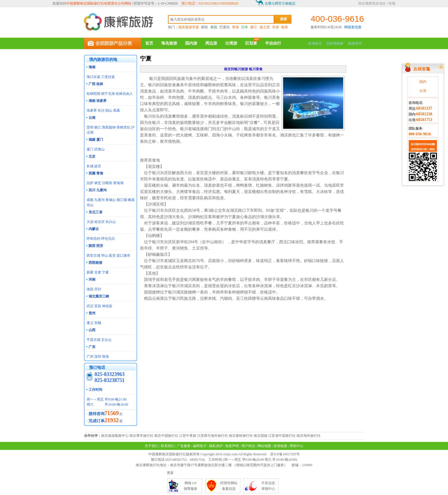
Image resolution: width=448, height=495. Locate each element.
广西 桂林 (96, 84)
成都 (90, 200)
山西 (92, 330)
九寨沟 (99, 200)
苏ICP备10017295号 (285, 454)
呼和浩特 (93, 239)
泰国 (214, 27)
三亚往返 (108, 77)
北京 (92, 156)
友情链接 (280, 446)
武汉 (90, 306)
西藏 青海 (96, 173)
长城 (90, 166)
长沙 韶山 (105, 110)
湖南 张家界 (98, 101)
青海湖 (118, 183)
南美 (285, 27)
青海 (235, 27)
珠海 (105, 357)
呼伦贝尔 (108, 239)
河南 (92, 279)
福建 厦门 (96, 140)
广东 (92, 347)
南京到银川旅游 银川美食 (243, 69)
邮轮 (205, 27)
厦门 (90, 149)
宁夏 (105, 272)
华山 (105, 255)
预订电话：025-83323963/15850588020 (210, 3)
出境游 (231, 43)
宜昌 (98, 306)
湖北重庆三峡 (99, 296)
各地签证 (315, 43)
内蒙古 (94, 229)
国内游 (191, 43)
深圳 (98, 357)
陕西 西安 (96, 246)
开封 (98, 289)
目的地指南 (335, 43)
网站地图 (264, 446)
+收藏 (391, 3)
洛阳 (90, 289)
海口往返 (93, 77)
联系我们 (168, 446)
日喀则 (107, 183)
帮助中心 (297, 446)
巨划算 (251, 43)
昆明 (90, 127)
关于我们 (151, 446)
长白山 (111, 222)
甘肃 (98, 272)
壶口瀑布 (123, 255)
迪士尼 (265, 27)
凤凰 (117, 110)
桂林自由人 (124, 94)
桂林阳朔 (93, 94)
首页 (149, 43)
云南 (92, 118)
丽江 (254, 27)
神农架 (107, 306)
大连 (90, 222)
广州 (90, 357)
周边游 (211, 43)
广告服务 (184, 446)
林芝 (98, 183)
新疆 (90, 272)
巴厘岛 (225, 27)
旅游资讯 (355, 43)
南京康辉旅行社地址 (151, 465)
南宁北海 (108, 94)
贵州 (92, 313)
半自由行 (273, 43)
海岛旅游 (169, 43)
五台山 (106, 340)
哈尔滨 (99, 222)
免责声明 (232, 446)
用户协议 (248, 446)
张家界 (92, 110)
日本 (245, 27)
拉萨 (90, 183)
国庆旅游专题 (189, 27)
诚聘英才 (200, 446)
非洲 (275, 27)
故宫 (98, 166)
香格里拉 (123, 127)
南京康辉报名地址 (372, 3)
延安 (112, 255)
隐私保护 (216, 446)
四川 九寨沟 (98, 190)
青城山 (111, 200)
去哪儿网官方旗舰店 (280, 3)
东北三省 (95, 212)
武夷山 (99, 149)
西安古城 (93, 255)
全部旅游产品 (113, 43)
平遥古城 (93, 340)
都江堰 (122, 200)
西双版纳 (109, 127)
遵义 (90, 323)
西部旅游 (95, 263)
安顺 (98, 323)
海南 (92, 67)
